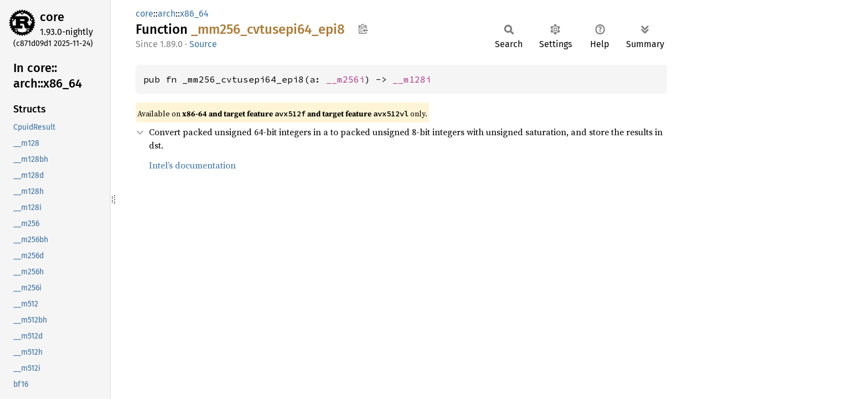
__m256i (345, 79)
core (52, 17)
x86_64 (194, 14)
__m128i (412, 79)
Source (203, 44)
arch (167, 14)
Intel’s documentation (192, 165)
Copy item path (363, 29)
